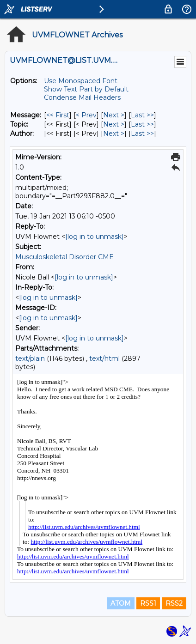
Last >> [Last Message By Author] (142, 134)
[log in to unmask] (95, 237)
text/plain (30, 358)
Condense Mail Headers (82, 97)
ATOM (121, 603)
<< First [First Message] (58, 115)
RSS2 (174, 603)
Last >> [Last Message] (142, 115)
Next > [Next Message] (114, 115)
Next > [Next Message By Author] (114, 134)
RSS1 (148, 603)
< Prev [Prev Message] (86, 115)
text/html (104, 358)
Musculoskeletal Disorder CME (64, 257)
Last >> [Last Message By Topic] (142, 124)
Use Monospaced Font (81, 81)
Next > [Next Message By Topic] (114, 124)
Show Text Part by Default (86, 89)
